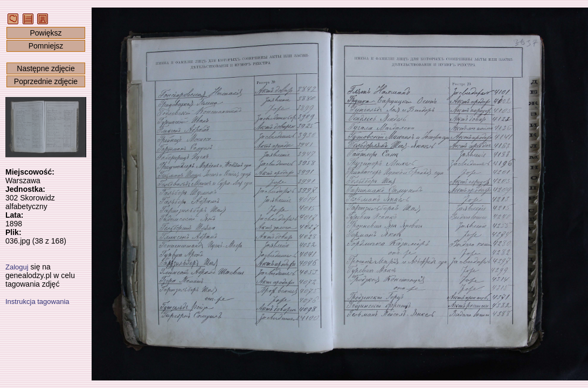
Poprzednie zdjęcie (46, 81)
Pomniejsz (46, 46)
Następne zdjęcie (46, 68)
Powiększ (46, 33)
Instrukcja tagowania (37, 302)
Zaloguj (17, 267)
